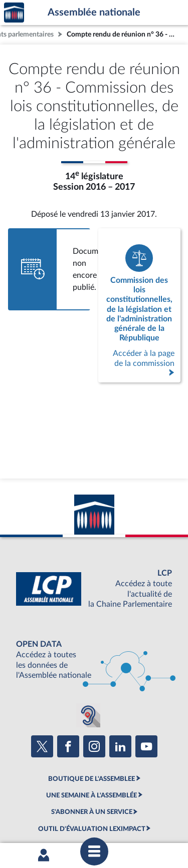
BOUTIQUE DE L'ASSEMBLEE (91, 779)
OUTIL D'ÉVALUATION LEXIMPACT (92, 829)
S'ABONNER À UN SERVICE (92, 812)
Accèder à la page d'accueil (14, 13)
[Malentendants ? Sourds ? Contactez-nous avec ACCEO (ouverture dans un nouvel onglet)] (88, 715)
